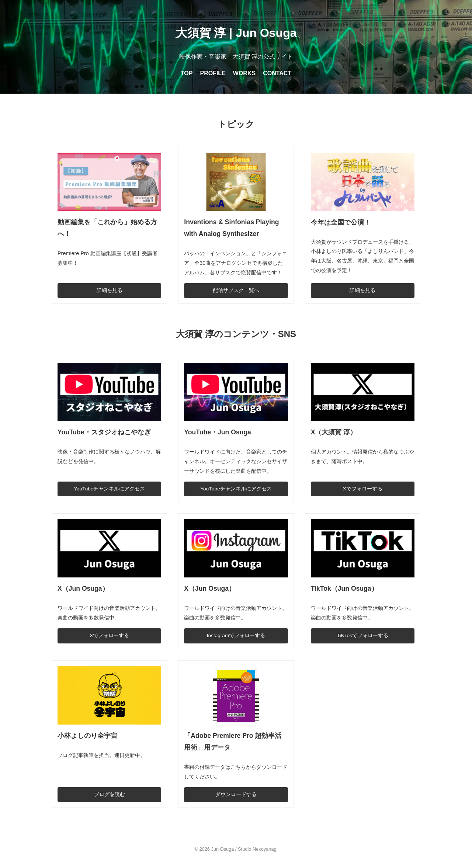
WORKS (244, 73)
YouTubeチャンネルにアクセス (109, 489)
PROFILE (213, 73)
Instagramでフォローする (236, 636)
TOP (187, 73)
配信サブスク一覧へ (236, 290)
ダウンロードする (236, 794)
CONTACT (277, 73)
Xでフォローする (363, 489)
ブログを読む (110, 794)
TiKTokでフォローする (363, 636)
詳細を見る (110, 290)
